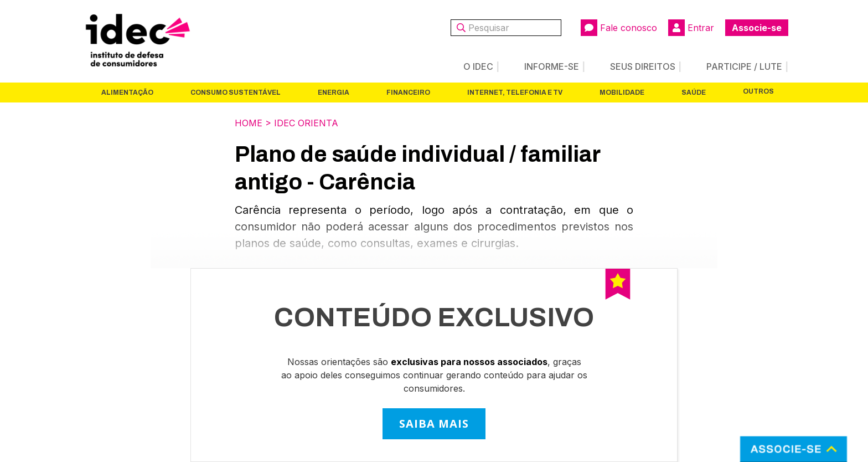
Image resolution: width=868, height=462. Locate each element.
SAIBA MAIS (434, 423)
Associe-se (757, 28)
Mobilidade (622, 93)
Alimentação (127, 93)
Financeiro (408, 93)
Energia (334, 93)
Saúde (694, 93)
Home (249, 123)
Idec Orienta (306, 123)
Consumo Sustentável (236, 93)
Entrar (691, 28)
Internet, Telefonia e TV (515, 93)
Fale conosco (619, 28)
